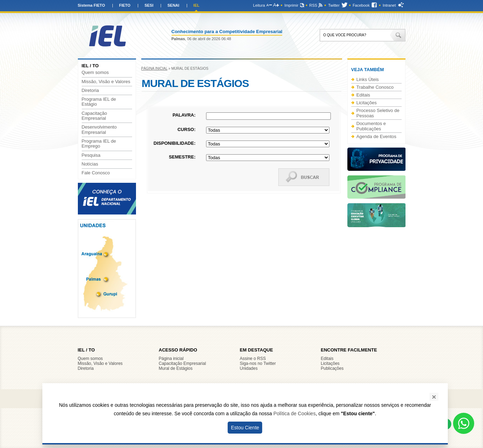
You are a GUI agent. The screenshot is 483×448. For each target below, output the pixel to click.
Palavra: (184, 115)
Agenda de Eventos (376, 136)
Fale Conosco (96, 173)
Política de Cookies (295, 413)
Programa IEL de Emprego (99, 144)
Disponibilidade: (175, 143)
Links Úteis (368, 79)
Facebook (361, 5)
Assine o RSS (253, 359)
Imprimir (291, 5)
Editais (363, 95)
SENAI (173, 5)
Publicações (332, 368)
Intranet (389, 5)
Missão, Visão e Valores (106, 82)
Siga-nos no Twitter (258, 363)
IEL (196, 5)
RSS (313, 5)
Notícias (90, 164)
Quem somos (95, 73)
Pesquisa (91, 155)
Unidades (249, 368)
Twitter (334, 5)
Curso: (187, 129)
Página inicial (154, 69)
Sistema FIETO (91, 5)
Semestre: (182, 157)
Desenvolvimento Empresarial (99, 130)
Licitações (367, 103)
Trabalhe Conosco (375, 87)
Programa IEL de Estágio (99, 102)
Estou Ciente (245, 428)
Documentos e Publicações (371, 126)
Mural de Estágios (176, 368)
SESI (149, 5)
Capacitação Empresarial (94, 116)
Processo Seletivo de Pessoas (378, 113)
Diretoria (90, 91)
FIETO (125, 5)
